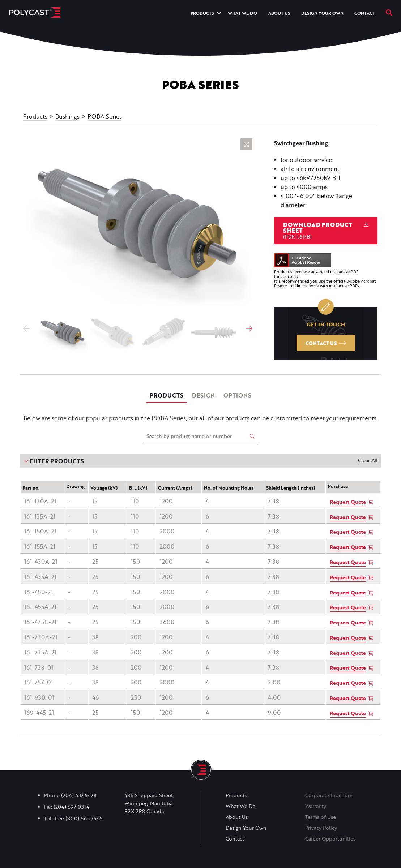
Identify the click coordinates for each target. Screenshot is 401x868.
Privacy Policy (321, 828)
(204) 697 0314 (71, 807)
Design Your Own (322, 13)
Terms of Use (321, 817)
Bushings (67, 116)
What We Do (242, 13)
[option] (138, 224)
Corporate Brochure (329, 795)
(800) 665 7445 (84, 818)
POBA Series (105, 116)
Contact (365, 13)
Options (237, 395)
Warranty (316, 806)
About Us (279, 13)
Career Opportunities (330, 839)
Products (202, 13)
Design (203, 395)
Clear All (368, 460)
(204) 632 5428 (79, 795)
